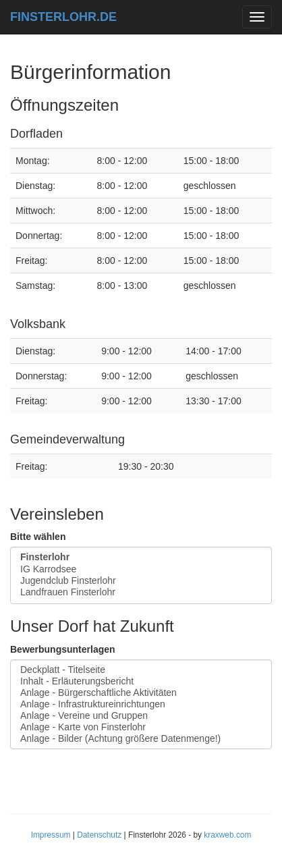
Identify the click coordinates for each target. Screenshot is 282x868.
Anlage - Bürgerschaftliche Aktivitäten (141, 693)
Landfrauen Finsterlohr (141, 592)
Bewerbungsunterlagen (63, 649)
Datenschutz (99, 835)
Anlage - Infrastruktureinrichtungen (141, 704)
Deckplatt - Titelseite (141, 670)
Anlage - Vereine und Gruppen (141, 716)
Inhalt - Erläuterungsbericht (141, 681)
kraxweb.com (227, 835)
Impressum (51, 835)
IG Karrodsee (141, 569)
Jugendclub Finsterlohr (141, 581)
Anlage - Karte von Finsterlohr (141, 727)
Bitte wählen (38, 537)
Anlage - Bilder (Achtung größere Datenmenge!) (141, 739)
